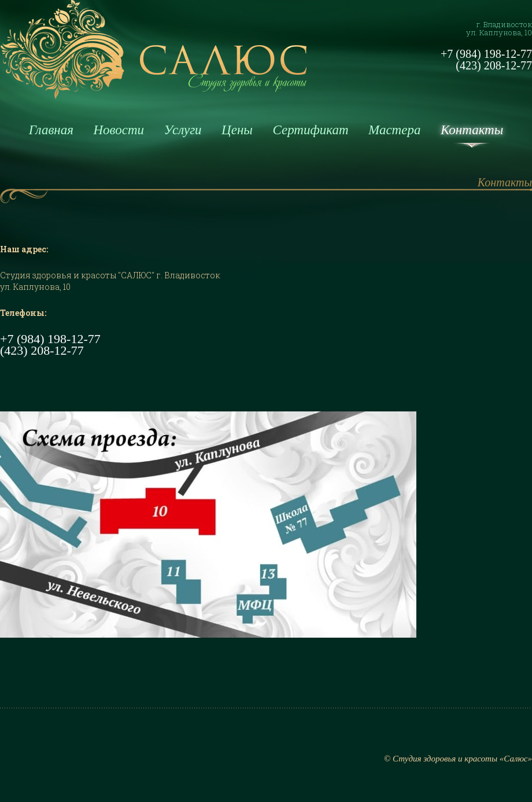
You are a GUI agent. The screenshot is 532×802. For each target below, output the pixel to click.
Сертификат (310, 130)
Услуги (183, 130)
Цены (237, 130)
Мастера (394, 130)
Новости (119, 130)
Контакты (472, 130)
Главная (51, 130)
